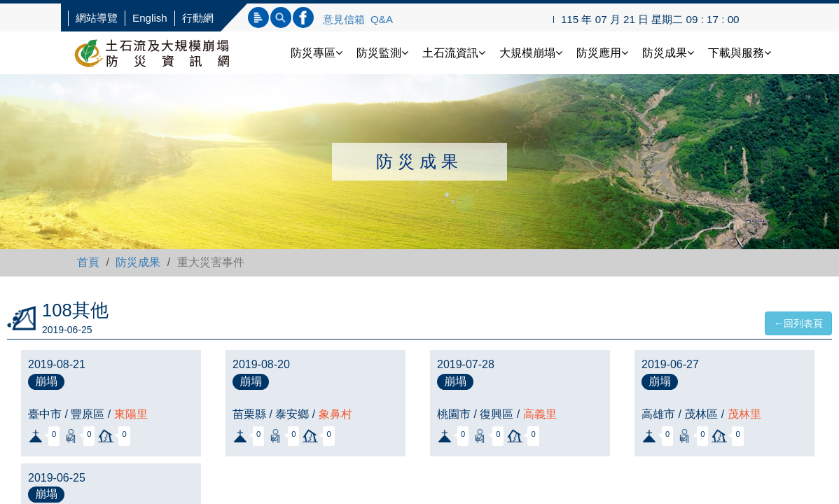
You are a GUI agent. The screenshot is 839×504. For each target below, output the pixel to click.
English (150, 18)
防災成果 (668, 53)
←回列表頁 (798, 323)
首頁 (88, 262)
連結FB (303, 17)
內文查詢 (281, 17)
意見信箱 (344, 19)
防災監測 (382, 53)
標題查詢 (258, 17)
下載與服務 (740, 53)
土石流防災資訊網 (166, 53)
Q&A (382, 19)
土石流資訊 (454, 53)
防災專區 (317, 53)
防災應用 (602, 53)
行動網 (198, 18)
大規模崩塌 (531, 53)
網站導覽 (97, 18)
